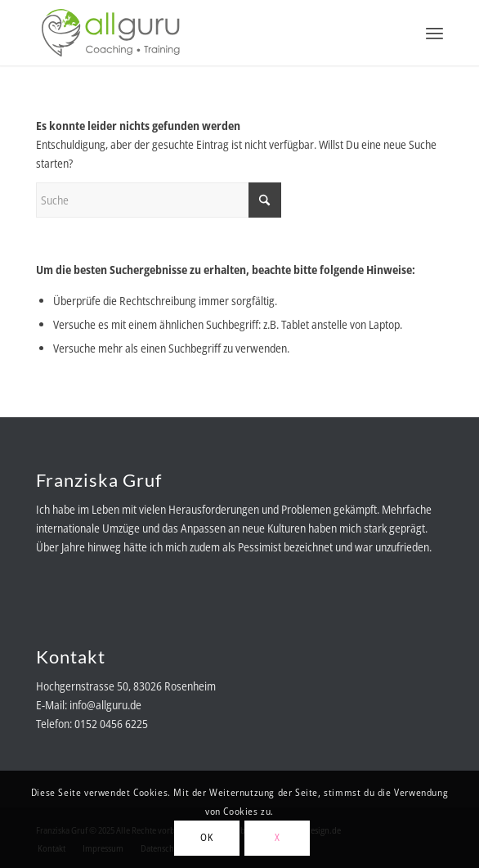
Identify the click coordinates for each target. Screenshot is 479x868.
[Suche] (159, 200)
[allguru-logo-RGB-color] (199, 33)
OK (206, 837)
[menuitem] (434, 33)
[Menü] (434, 33)
